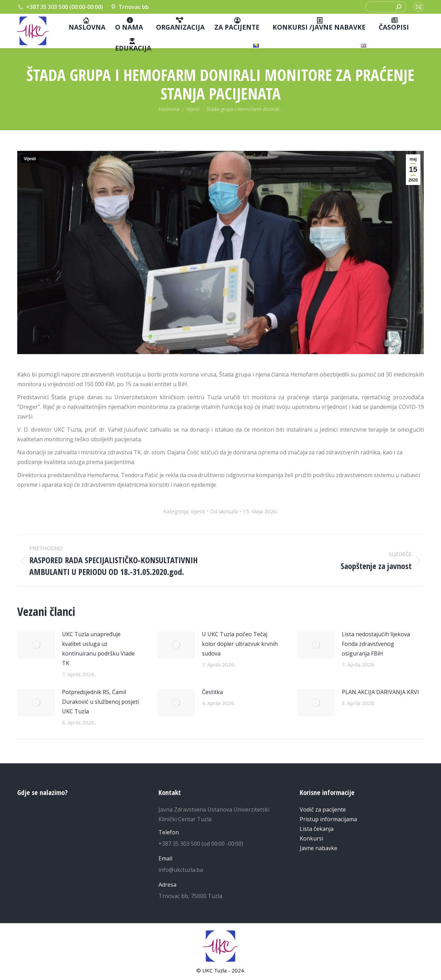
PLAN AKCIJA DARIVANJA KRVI (380, 692)
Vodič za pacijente (323, 809)
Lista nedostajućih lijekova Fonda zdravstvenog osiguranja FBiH (376, 644)
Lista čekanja (317, 829)
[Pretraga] (386, 7)
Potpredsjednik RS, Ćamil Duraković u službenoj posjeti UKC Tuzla (100, 702)
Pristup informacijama (328, 819)
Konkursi (311, 838)
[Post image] (36, 645)
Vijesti (30, 159)
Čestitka (212, 692)
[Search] (399, 7)
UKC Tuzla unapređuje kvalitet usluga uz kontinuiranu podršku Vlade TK (98, 649)
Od (224, 511)
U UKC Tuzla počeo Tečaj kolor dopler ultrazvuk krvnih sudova (240, 644)
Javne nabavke (319, 848)
